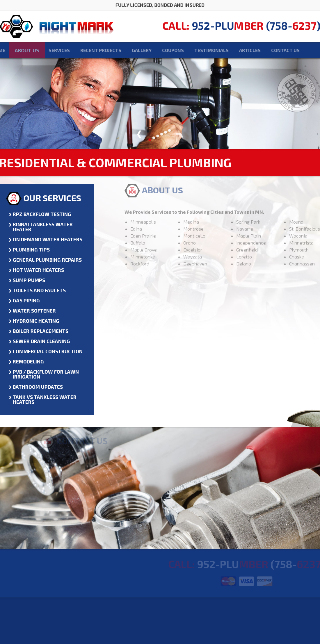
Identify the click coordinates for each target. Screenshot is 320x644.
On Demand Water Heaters (43, 239)
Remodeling (24, 361)
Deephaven (209, 264)
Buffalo (151, 243)
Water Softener (30, 311)
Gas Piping (22, 300)
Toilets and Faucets (35, 290)
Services (46, 50)
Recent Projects (87, 50)
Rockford (153, 264)
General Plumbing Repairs (43, 260)
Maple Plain (262, 236)
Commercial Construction (44, 351)
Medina (205, 222)
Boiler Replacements (37, 331)
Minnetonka (157, 257)
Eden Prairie (157, 236)
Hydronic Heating (32, 321)
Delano (257, 264)
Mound (310, 222)
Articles (236, 50)
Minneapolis (157, 222)
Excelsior (206, 250)
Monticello (208, 236)
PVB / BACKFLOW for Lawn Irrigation (42, 374)
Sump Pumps (25, 280)
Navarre (258, 229)
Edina (150, 229)
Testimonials (198, 50)
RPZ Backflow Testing (38, 214)
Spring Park (262, 222)
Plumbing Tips (27, 249)
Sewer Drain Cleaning (37, 341)
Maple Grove (157, 250)
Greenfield (261, 250)
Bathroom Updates (34, 387)
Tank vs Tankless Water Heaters (41, 399)
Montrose (207, 229)
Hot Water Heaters (34, 270)
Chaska (310, 257)
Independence (265, 243)
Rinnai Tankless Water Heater (39, 227)
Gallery (128, 50)
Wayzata (206, 257)
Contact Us (272, 50)
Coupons (159, 50)
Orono (203, 243)
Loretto (258, 257)
